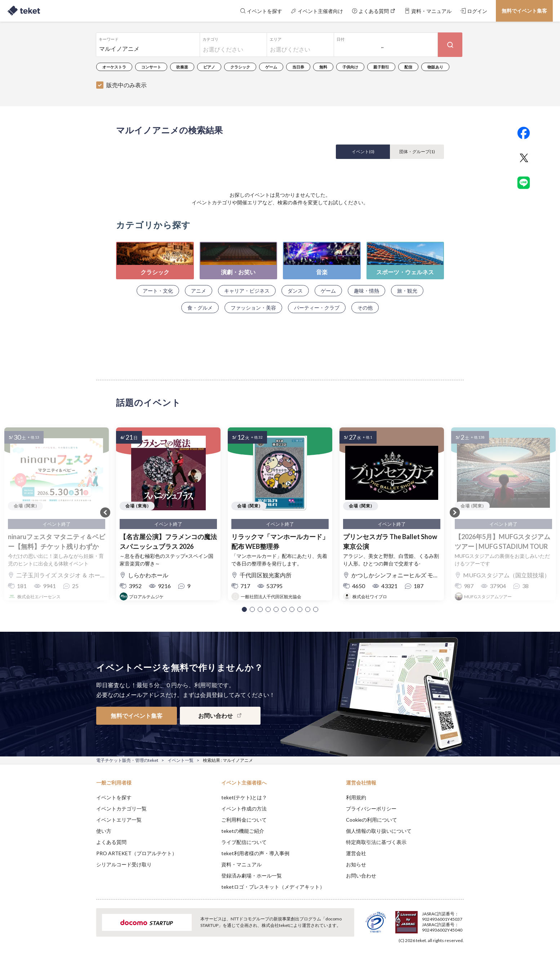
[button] (244, 609)
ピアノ (209, 67)
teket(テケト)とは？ (244, 797)
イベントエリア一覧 (119, 820)
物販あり (435, 67)
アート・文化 (158, 291)
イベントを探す (114, 797)
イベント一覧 (181, 760)
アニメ (199, 291)
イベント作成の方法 (244, 809)
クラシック (240, 67)
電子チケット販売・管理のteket (127, 760)
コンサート (151, 67)
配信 (408, 67)
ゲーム (271, 67)
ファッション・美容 (253, 308)
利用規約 (356, 797)
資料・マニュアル (241, 864)
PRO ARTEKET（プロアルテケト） (137, 853)
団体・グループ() (417, 152)
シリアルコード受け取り (124, 864)
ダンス (295, 291)
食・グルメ (200, 308)
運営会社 (356, 853)
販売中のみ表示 (126, 85)
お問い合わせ (361, 876)
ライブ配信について (244, 842)
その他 (365, 308)
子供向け (350, 67)
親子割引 (381, 67)
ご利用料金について (244, 820)
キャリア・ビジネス (247, 291)
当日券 (298, 67)
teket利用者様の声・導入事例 (255, 853)
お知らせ (356, 864)
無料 (323, 67)
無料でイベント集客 (524, 11)
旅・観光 (407, 291)
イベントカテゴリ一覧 (121, 809)
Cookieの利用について (372, 820)
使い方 (104, 831)
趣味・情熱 (366, 291)
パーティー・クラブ (317, 308)
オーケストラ (114, 67)
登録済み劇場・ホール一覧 (252, 876)
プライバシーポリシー (371, 809)
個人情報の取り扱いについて (379, 831)
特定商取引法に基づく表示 (376, 842)
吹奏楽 (182, 67)
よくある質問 (111, 842)
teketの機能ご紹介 (243, 831)
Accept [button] (460, 919)
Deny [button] (423, 919)
